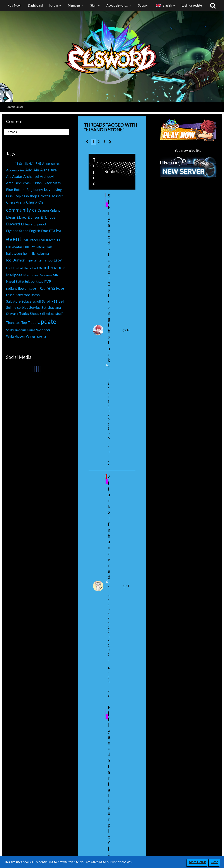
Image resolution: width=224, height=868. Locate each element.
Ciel (41, 202)
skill (43, 314)
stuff (59, 313)
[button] (76, 5)
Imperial (31, 260)
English (35, 231)
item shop (45, 260)
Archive (109, 451)
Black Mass (52, 183)
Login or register (192, 5)
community (19, 210)
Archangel (31, 176)
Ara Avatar (14, 176)
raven (34, 288)
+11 (9, 163)
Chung (32, 202)
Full (62, 240)
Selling (11, 307)
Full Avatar (14, 247)
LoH (9, 268)
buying (57, 189)
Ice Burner (15, 260)
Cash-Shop (13, 196)
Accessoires (51, 163)
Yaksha (41, 336)
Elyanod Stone (17, 231)
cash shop (29, 196)
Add (29, 170)
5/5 (38, 163)
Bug (29, 189)
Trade (32, 322)
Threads (11, 132)
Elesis (11, 217)
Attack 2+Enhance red (109, 527)
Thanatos (13, 322)
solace (50, 314)
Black (39, 183)
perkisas (37, 281)
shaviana (54, 307)
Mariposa (14, 275)
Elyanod (40, 224)
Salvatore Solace (19, 301)
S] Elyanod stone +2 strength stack (109, 278)
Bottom (20, 189)
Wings (31, 336)
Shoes (34, 313)
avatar (29, 183)
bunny (38, 189)
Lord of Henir (22, 268)
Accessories (15, 170)
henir (27, 253)
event (14, 239)
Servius (35, 307)
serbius (23, 307)
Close (214, 862)
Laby (58, 260)
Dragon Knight (49, 210)
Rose (60, 288)
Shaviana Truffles (17, 314)
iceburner (43, 254)
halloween (14, 253)
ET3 (52, 231)
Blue (9, 189)
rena (51, 288)
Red (43, 288)
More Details (197, 862)
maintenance (51, 267)
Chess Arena (16, 202)
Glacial (40, 247)
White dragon (15, 336)
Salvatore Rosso (28, 295)
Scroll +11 (50, 301)
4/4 (32, 163)
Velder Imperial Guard (21, 330)
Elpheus (34, 217)
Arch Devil (14, 183)
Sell (62, 301)
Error (45, 231)
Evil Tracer (30, 240)
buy (47, 189)
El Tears (27, 224)
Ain (36, 170)
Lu (34, 268)
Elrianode (48, 217)
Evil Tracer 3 (49, 240)
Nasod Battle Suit (18, 281)
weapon (43, 330)
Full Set (29, 247)
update (47, 321)
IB (34, 253)
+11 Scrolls (21, 164)
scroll (37, 301)
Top (24, 322)
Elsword (13, 224)
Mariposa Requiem (38, 275)
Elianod (22, 217)
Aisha (45, 170)
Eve (59, 230)
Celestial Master (51, 196)
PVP (48, 281)
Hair (49, 247)
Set (44, 307)
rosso (10, 295)
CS (34, 210)
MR (56, 275)
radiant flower (17, 288)
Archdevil (47, 176)
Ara (54, 170)
